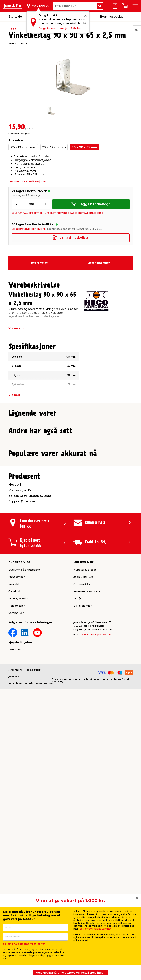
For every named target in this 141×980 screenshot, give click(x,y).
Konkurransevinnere (87, 837)
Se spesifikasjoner (34, 181)
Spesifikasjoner (99, 263)
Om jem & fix (82, 830)
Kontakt (14, 830)
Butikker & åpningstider (24, 816)
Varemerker (16, 859)
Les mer (14, 181)
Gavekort (14, 837)
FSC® (77, 845)
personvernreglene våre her (95, 929)
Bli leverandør (83, 852)
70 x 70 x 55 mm (54, 147)
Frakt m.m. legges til (20, 134)
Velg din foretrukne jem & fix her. (61, 28)
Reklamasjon (17, 852)
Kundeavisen (17, 823)
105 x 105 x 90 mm (23, 147)
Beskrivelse (39, 263)
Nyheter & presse (85, 816)
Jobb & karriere (83, 823)
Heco (12, 29)
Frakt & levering (19, 845)
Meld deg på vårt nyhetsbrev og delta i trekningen (70, 973)
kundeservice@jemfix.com (97, 880)
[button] (67, 499)
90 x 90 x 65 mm (84, 147)
